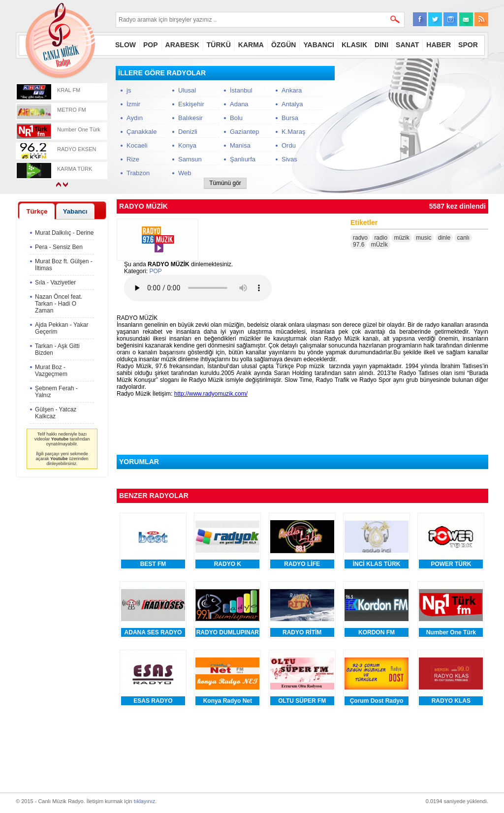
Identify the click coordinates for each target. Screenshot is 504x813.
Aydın (135, 118)
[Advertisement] (414, 127)
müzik (401, 238)
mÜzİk (379, 245)
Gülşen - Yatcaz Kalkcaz (56, 413)
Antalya (292, 104)
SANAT (407, 45)
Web (185, 173)
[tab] (37, 211)
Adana (239, 104)
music (424, 238)
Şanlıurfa (243, 159)
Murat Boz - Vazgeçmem (51, 371)
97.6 (359, 245)
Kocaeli (137, 145)
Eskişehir (191, 104)
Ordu (289, 145)
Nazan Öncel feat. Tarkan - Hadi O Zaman (59, 304)
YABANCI (319, 45)
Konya (187, 145)
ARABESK (182, 45)
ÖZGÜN (284, 45)
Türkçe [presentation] (37, 211)
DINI (381, 45)
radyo (360, 238)
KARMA (251, 45)
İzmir (133, 104)
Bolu (236, 118)
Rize (133, 159)
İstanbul (241, 90)
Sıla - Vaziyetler (55, 282)
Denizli (188, 132)
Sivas (289, 159)
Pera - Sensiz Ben (59, 247)
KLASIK (354, 45)
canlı (463, 238)
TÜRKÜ (219, 45)
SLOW (126, 45)
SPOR (468, 45)
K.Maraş (293, 132)
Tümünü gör (225, 183)
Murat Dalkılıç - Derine (64, 233)
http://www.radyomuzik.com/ (211, 394)
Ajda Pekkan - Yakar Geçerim (62, 328)
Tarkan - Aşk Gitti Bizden (57, 349)
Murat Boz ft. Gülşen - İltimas (64, 265)
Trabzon (138, 173)
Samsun (190, 159)
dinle (444, 238)
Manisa (240, 145)
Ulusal (187, 90)
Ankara (292, 90)
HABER (439, 45)
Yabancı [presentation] (75, 211)
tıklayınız (144, 801)
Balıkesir (190, 118)
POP (151, 45)
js (129, 90)
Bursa (290, 118)
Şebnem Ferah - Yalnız (56, 392)
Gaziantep (244, 132)
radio (381, 238)
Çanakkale (142, 132)
